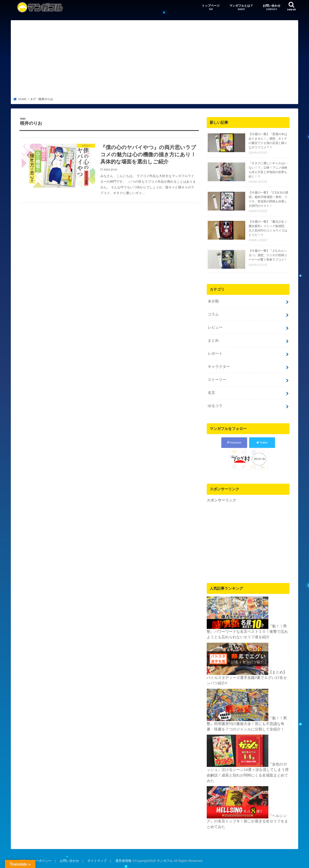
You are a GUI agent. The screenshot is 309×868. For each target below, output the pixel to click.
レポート (215, 354)
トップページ (211, 8)
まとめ (213, 340)
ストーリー (217, 379)
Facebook (234, 442)
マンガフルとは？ (241, 8)
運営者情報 (123, 860)
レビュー (215, 327)
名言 (211, 392)
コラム (213, 314)
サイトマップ (97, 860)
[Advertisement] (155, 60)
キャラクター (219, 366)
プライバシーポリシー (35, 860)
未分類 (213, 301)
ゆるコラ (215, 406)
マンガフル (165, 860)
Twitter (262, 442)
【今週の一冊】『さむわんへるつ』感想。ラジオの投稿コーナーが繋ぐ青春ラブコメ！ (268, 255)
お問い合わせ (272, 8)
